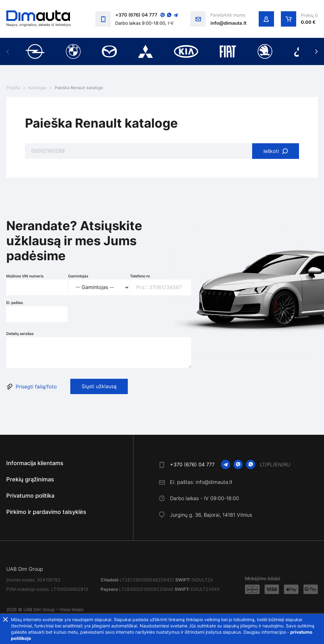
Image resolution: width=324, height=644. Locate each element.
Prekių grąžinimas (30, 479)
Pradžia (13, 88)
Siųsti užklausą (99, 386)
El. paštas (15, 303)
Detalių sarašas (20, 334)
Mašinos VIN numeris (25, 276)
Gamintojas (78, 276)
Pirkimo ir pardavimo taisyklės (46, 512)
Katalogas (37, 88)
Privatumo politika (30, 496)
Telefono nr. (140, 276)
